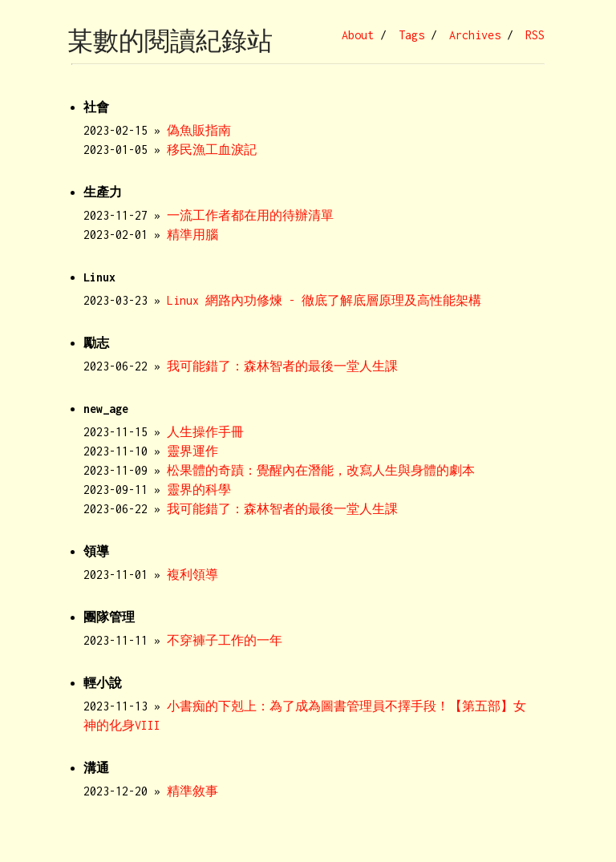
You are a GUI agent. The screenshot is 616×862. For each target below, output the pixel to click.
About (358, 35)
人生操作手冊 (205, 432)
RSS (535, 35)
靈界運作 (192, 451)
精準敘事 (192, 791)
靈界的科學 (199, 490)
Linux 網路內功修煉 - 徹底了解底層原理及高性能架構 (324, 300)
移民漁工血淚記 (212, 150)
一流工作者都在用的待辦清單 (250, 215)
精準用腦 (192, 235)
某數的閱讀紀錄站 (170, 41)
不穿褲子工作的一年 (225, 640)
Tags (411, 35)
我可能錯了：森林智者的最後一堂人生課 (282, 366)
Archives (475, 35)
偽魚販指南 (199, 130)
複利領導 (192, 575)
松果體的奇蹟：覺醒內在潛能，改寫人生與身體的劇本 (321, 470)
